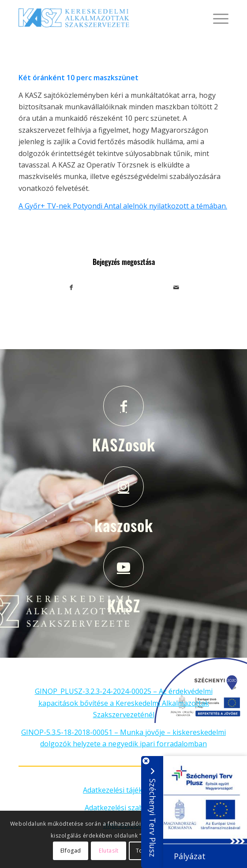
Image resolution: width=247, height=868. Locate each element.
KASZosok (124, 444)
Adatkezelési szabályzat (124, 808)
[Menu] (216, 18)
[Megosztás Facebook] (71, 287)
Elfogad (71, 851)
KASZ (124, 605)
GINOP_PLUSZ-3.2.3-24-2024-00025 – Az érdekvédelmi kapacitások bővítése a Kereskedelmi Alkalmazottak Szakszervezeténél (124, 703)
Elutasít (109, 851)
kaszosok (124, 525)
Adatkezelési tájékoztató (123, 790)
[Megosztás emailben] (176, 287)
